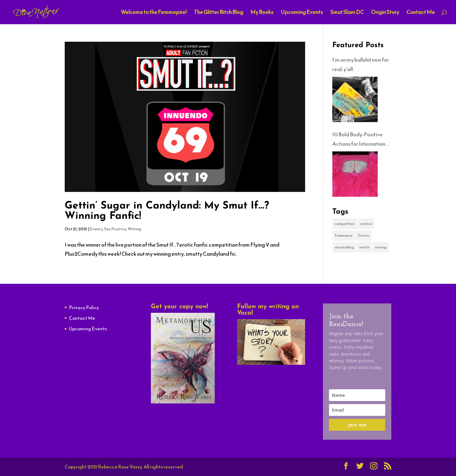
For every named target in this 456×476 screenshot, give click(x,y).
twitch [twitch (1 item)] (364, 247)
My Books (262, 13)
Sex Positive (115, 229)
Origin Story (385, 13)
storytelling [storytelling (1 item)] (344, 247)
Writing (134, 229)
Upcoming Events (302, 13)
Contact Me (421, 13)
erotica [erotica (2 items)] (366, 224)
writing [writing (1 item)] (381, 247)
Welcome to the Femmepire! (154, 13)
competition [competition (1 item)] (345, 224)
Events (96, 229)
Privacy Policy (84, 307)
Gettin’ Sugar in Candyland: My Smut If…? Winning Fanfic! (167, 211)
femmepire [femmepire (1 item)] (344, 235)
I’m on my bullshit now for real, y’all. (361, 64)
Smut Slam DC (347, 13)
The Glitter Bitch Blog (218, 13)
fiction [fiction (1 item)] (364, 235)
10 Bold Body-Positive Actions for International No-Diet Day (361, 139)
